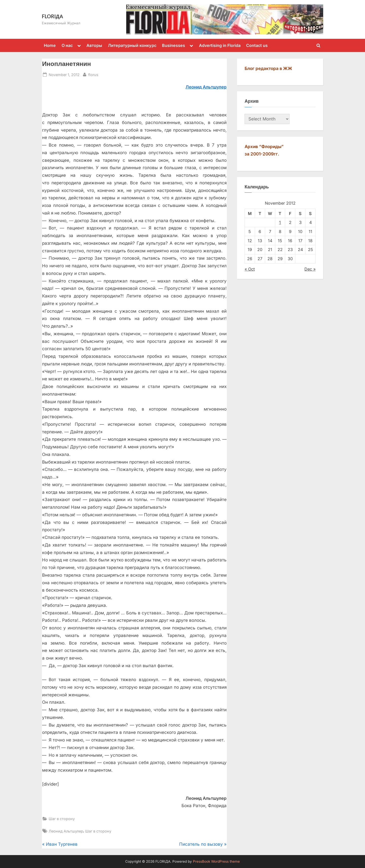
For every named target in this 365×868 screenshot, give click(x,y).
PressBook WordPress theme (216, 861)
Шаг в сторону (62, 819)
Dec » (310, 269)
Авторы (94, 45)
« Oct (250, 269)
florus (93, 74)
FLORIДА (52, 16)
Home (50, 45)
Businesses (174, 45)
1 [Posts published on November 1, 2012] (280, 222)
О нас (67, 45)
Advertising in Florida (220, 45)
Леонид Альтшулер (66, 831)
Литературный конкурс (132, 45)
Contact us (257, 45)
